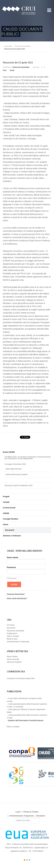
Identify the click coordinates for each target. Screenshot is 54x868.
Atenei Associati (13, 659)
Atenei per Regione (14, 662)
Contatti (6, 502)
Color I (25, 860)
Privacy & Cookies (31, 812)
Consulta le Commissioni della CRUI (21, 678)
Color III (29, 860)
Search (14, 818)
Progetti (6, 497)
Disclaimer (41, 816)
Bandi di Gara (12, 639)
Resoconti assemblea (23, 46)
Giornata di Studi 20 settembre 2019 (19, 486)
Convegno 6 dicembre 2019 (15, 464)
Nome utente (13, 557)
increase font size (44, 67)
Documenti (8, 46)
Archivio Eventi (9, 508)
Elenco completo (13, 727)
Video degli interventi (13, 469)
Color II (27, 860)
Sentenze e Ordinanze (12, 536)
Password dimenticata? (16, 594)
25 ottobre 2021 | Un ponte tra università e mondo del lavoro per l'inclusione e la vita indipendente (28, 458)
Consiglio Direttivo (11, 519)
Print (5, 70)
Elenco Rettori (12, 657)
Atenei (6, 525)
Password (11, 567)
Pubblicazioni (12, 633)
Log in (18, 812)
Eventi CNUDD (9, 452)
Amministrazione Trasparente (18, 642)
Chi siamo (11, 625)
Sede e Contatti (13, 636)
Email (12, 70)
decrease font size (42, 67)
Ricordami (13, 578)
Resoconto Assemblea (15, 631)
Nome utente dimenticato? (17, 598)
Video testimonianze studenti (16, 474)
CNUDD (6, 513)
